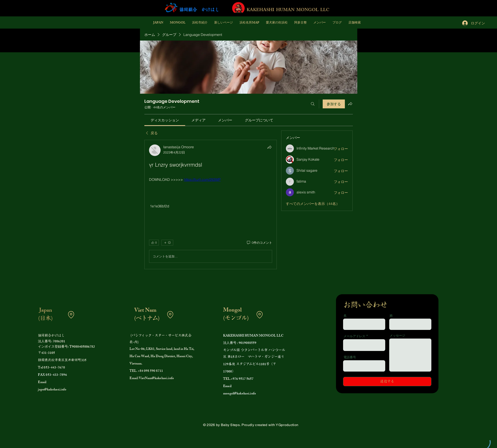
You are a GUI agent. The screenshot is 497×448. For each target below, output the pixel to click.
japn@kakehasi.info (52, 390)
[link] (165, 120)
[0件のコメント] (259, 243)
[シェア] (269, 147)
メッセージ (397, 335)
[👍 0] (154, 243)
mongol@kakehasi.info (240, 394)
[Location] (71, 315)
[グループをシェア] (350, 104)
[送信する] (387, 382)
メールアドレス (354, 336)
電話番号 (350, 357)
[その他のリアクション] (167, 243)
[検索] (313, 104)
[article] (211, 205)
